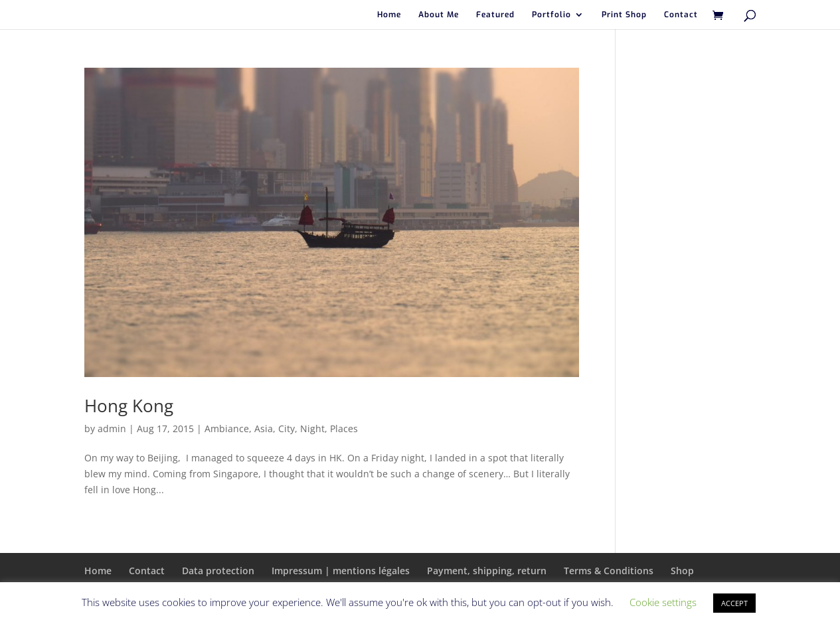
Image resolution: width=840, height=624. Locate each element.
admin (112, 429)
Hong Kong (129, 406)
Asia (264, 429)
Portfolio (551, 15)
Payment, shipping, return (487, 571)
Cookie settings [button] (663, 602)
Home (389, 15)
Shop (682, 571)
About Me (439, 15)
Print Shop (624, 15)
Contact (681, 15)
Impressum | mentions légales (341, 571)
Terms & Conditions (609, 571)
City (287, 429)
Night (312, 429)
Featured (495, 15)
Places (344, 429)
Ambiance (227, 429)
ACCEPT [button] (734, 603)
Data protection (218, 571)
